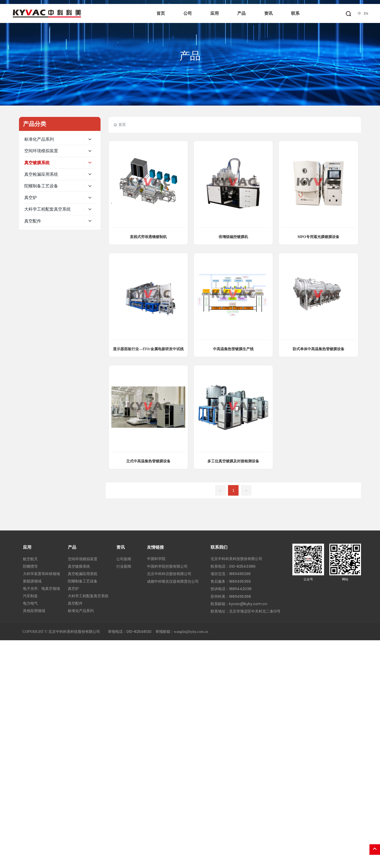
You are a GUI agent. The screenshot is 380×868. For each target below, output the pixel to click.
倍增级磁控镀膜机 (233, 237)
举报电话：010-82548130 (130, 632)
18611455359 (240, 581)
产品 (190, 56)
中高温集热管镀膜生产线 (233, 349)
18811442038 (240, 589)
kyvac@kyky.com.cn (248, 604)
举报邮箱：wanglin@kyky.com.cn (182, 632)
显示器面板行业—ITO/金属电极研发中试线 (148, 349)
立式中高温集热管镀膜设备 (148, 461)
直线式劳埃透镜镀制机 (148, 237)
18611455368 (240, 596)
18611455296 (240, 574)
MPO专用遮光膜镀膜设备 (318, 237)
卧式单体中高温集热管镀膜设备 (319, 349)
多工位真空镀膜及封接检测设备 (233, 461)
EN (366, 13)
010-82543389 (242, 566)
